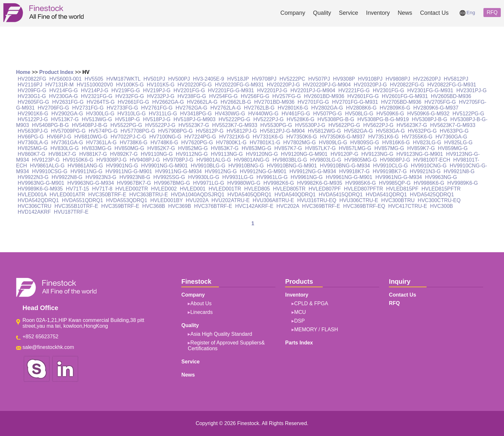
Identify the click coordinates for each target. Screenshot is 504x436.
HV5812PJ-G (242, 131)
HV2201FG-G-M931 (231, 90)
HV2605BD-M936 (451, 96)
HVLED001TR (225, 189)
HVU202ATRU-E (231, 200)
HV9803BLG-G (290, 160)
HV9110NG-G (157, 154)
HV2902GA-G (67, 114)
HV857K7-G (288, 148)
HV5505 (94, 79)
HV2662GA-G (168, 102)
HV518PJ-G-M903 (195, 119)
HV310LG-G (131, 114)
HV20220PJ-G (283, 85)
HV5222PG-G (234, 119)
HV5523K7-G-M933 (235, 125)
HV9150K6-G (78, 160)
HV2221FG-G (354, 90)
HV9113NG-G (227, 154)
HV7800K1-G (231, 142)
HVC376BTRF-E (213, 206)
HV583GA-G (391, 131)
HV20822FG (32, 79)
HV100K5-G (130, 85)
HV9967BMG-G (172, 183)
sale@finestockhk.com (48, 347)
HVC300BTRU (398, 200)
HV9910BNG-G (246, 166)
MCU (300, 312)
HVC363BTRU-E (148, 195)
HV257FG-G (287, 96)
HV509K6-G (390, 114)
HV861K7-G (62, 154)
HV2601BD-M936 (324, 96)
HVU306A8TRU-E (273, 200)
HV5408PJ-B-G (90, 125)
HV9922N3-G (33, 177)
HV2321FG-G (97, 96)
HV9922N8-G (67, 177)
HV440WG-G (263, 114)
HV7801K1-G (265, 142)
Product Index (56, 72)
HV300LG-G (100, 114)
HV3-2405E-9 (208, 79)
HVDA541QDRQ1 (386, 195)
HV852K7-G (161, 148)
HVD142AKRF (34, 212)
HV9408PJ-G (145, 160)
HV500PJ (179, 79)
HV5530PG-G (276, 125)
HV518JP (238, 79)
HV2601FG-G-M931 (405, 96)
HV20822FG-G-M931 (452, 85)
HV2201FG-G (189, 90)
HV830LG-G (65, 148)
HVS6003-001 (65, 79)
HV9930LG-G (204, 177)
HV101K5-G (161, 85)
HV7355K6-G (417, 137)
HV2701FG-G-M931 (355, 102)
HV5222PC (292, 79)
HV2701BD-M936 (274, 102)
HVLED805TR (289, 189)
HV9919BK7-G (390, 171)
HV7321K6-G (234, 137)
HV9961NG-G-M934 (399, 177)
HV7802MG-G (299, 142)
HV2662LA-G (202, 102)
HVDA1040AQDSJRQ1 (198, 195)
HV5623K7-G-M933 (453, 125)
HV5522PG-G (126, 125)
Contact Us (434, 13)
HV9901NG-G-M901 (164, 166)
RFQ (492, 12)
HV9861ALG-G (47, 166)
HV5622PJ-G (378, 125)
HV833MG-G (96, 148)
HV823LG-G (427, 142)
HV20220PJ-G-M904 (327, 85)
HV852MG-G (193, 148)
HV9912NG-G (221, 171)
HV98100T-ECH (432, 160)
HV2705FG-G (440, 102)
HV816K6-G (396, 142)
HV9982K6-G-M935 (320, 183)
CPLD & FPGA (311, 303)
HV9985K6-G (360, 183)
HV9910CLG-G (390, 166)
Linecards (201, 312)
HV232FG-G (130, 96)
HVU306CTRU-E (359, 200)
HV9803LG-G (326, 160)
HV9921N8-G (459, 171)
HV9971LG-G (209, 183)
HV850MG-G (129, 148)
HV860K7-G (32, 154)
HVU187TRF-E (71, 212)
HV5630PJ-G (33, 131)
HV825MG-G (32, 148)
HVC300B (441, 206)
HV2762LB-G (259, 108)
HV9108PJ (370, 79)
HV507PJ (319, 79)
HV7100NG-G (166, 137)
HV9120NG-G (262, 154)
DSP (299, 321)
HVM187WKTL (123, 79)
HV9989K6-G (463, 183)
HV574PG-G (103, 131)
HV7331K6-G (268, 137)
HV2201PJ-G (272, 90)
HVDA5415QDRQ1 (341, 195)
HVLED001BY (167, 200)
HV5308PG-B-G (336, 119)
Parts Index (299, 343)
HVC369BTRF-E (321, 206)
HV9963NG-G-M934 (90, 183)
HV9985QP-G (395, 183)
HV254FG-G (224, 96)
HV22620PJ (427, 79)
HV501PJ (154, 79)
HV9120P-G (344, 154)
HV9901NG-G (122, 166)
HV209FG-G (32, 90)
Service (348, 13)
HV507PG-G (328, 114)
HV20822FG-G (407, 85)
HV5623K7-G (412, 125)
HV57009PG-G (68, 131)
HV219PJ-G (157, 90)
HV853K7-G (225, 148)
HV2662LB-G (236, 102)
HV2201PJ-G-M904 (313, 90)
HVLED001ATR (67, 195)
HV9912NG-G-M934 (313, 171)
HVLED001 (193, 189)
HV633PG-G (454, 131)
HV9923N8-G (135, 177)
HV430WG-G (230, 114)
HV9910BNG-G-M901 (292, 166)
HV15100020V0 (95, 85)
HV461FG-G (296, 114)
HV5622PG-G (344, 125)
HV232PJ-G (161, 96)
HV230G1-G (32, 96)
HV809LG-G (333, 142)
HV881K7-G (93, 154)
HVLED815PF (402, 189)
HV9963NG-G (441, 177)
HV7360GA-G (451, 137)
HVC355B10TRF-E (76, 206)
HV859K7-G (421, 148)
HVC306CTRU (35, 206)
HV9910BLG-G (208, 166)
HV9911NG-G (86, 171)
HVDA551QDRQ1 (83, 200)
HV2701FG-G (313, 102)
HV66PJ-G (59, 137)
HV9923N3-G (101, 177)
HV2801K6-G (293, 108)
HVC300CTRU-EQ (439, 200)
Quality (322, 13)
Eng (467, 12)
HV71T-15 (77, 189)
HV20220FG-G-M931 (239, 85)
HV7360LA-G (33, 142)
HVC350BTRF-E (107, 195)
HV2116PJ (30, 85)
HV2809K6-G (395, 108)
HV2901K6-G (33, 114)
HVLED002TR (132, 189)
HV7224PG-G (200, 137)
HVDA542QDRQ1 (38, 200)
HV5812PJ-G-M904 (283, 131)
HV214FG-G (63, 90)
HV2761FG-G (157, 108)
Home (23, 72)
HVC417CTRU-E (408, 206)
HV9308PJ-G (112, 160)
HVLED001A (32, 195)
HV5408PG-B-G (50, 125)
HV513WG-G (97, 119)
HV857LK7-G (320, 148)
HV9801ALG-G (214, 160)
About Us (201, 303)
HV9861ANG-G (85, 166)
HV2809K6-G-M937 (436, 108)
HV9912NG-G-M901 (263, 171)
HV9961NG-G (307, 177)
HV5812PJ (456, 79)
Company (293, 13)
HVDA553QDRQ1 (127, 200)
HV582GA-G (358, 131)
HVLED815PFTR (441, 189)
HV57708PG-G (138, 131)
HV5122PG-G (468, 114)
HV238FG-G (192, 96)
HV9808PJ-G (395, 160)
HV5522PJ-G (160, 125)
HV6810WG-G (91, 137)
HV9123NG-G (377, 154)
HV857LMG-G (355, 148)
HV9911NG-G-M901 (129, 171)
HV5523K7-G (194, 125)
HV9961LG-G (272, 177)
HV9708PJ (264, 79)
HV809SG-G (365, 142)
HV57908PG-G (175, 131)
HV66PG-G (31, 137)
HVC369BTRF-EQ (364, 206)
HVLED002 (164, 189)
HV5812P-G (210, 131)
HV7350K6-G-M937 (343, 137)
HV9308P (344, 79)
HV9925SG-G (169, 177)
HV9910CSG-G (50, 171)
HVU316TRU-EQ (317, 200)
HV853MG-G (256, 148)
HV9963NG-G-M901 (41, 183)
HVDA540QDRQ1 (295, 195)
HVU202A (197, 200)
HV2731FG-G (88, 108)
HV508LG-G (359, 114)
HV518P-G (127, 119)
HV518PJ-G (157, 119)
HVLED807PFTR (364, 189)
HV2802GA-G (327, 108)
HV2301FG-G (389, 90)
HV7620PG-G (197, 142)
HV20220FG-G (195, 85)
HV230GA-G (64, 96)
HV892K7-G (124, 154)
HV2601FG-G (363, 96)
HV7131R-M (59, 85)
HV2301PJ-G (472, 90)
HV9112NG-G (192, 154)
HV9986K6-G (429, 183)
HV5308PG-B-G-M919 (383, 119)
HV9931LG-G (238, 177)
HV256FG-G (255, 96)
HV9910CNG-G (429, 166)
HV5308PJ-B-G (429, 119)
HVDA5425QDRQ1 (432, 195)
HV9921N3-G (425, 171)
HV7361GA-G (67, 142)
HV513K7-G (65, 119)
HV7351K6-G (384, 137)
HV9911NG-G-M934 (179, 171)
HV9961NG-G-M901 (349, 177)
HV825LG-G (458, 142)
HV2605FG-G (33, 102)
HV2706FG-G (53, 108)
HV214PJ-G (95, 90)
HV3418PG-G (196, 114)
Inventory (378, 13)
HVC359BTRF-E (120, 206)
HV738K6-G (133, 142)
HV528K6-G (301, 119)
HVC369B (180, 206)
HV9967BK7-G (134, 183)
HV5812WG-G (324, 131)
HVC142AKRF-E (254, 206)
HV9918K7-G (354, 171)
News (405, 13)
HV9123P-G (46, 160)
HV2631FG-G (68, 102)
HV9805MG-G (360, 160)
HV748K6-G (164, 142)
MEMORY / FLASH (316, 329)
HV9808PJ (398, 79)
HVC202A (288, 206)
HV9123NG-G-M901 (420, 154)
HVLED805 (257, 189)
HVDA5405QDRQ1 (250, 195)
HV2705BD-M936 (401, 102)
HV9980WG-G (244, 183)
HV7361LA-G (101, 142)
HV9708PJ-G (178, 160)
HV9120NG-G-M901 (304, 154)
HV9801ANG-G (252, 160)
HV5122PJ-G (33, 119)
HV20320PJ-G (370, 85)
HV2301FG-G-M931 (430, 90)
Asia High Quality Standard (221, 334)
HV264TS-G (101, 102)
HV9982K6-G (279, 183)
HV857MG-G (389, 148)
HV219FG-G (126, 90)
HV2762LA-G (225, 108)
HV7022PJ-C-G (128, 137)
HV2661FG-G (133, 102)
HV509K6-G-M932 (428, 114)
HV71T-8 (102, 189)
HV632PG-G (422, 131)
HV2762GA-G (191, 108)
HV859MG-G (453, 148)
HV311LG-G (163, 114)
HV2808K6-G (361, 108)
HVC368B (154, 206)
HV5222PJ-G (268, 119)
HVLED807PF (325, 189)
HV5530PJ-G (310, 125)
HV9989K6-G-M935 (40, 189)
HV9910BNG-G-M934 (345, 166)
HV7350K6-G (302, 137)
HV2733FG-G (122, 108)
